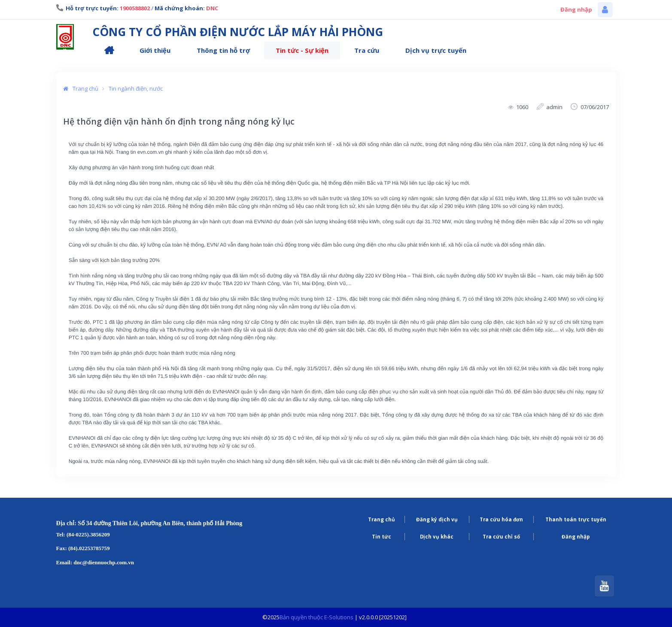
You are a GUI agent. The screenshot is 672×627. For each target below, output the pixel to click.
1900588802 (135, 8)
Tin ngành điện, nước (136, 88)
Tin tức (382, 537)
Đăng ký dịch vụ (437, 519)
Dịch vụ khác (437, 537)
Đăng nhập (576, 9)
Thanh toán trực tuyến (576, 519)
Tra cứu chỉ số (501, 537)
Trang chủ (84, 88)
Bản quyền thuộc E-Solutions (316, 617)
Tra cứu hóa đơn (501, 519)
